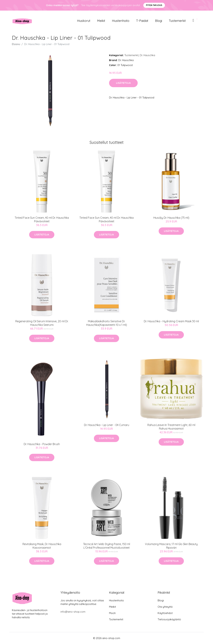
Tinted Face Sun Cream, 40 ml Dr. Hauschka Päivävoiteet (42, 219)
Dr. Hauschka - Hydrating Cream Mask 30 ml (171, 321)
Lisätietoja (123, 83)
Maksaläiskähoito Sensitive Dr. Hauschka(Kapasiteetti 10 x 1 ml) (107, 323)
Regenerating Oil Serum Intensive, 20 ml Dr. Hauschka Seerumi (42, 323)
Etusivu (16, 44)
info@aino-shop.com (73, 612)
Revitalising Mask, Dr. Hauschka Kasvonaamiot (42, 546)
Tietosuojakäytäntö (169, 619)
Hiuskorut (84, 21)
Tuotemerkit (177, 21)
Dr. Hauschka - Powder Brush (42, 444)
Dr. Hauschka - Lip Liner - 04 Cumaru (107, 425)
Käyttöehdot (165, 613)
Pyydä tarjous (154, 5)
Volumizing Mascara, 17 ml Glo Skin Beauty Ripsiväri (171, 546)
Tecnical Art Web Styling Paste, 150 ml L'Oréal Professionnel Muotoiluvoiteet (107, 546)
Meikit (101, 21)
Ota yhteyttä (165, 607)
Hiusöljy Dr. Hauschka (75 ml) (171, 218)
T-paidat (142, 21)
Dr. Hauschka (147, 55)
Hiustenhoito (121, 21)
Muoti (112, 613)
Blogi (159, 21)
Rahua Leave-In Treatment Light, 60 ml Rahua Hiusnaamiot (171, 427)
